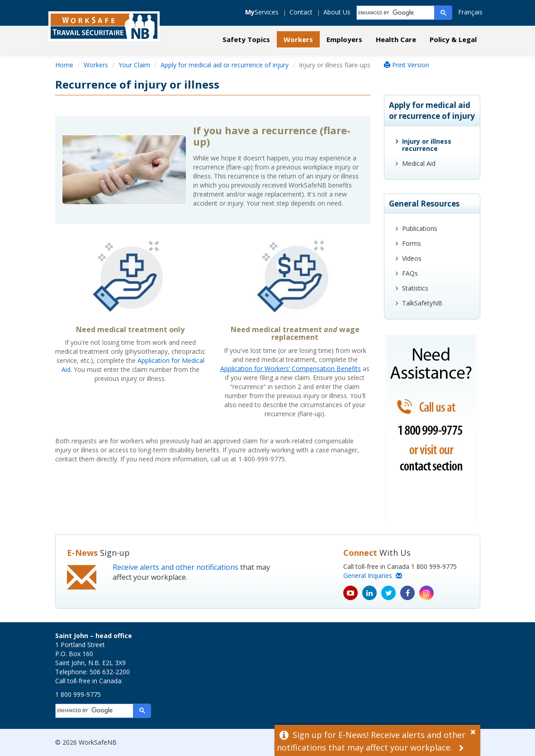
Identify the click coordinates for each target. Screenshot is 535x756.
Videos (412, 258)
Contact (301, 12)
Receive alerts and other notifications (175, 567)
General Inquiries (373, 575)
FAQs (410, 273)
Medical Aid (419, 163)
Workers (298, 39)
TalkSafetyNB (422, 303)
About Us (337, 12)
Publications (420, 228)
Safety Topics (246, 39)
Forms (412, 243)
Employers (344, 39)
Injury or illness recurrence (427, 145)
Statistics (415, 288)
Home (64, 65)
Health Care (396, 39)
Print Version (407, 65)
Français (470, 12)
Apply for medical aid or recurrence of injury (225, 65)
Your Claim (134, 65)
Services (262, 12)
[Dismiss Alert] (475, 731)
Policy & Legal (453, 39)
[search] (396, 13)
